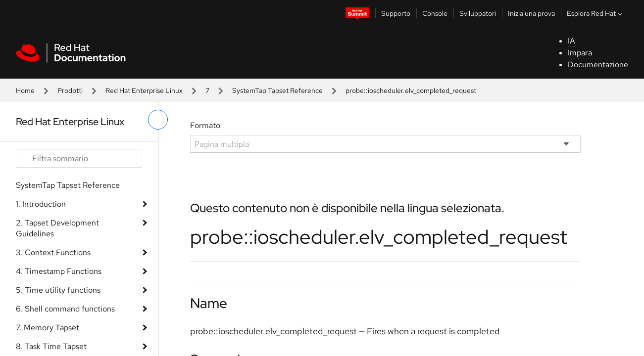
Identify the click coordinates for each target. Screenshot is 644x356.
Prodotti (70, 90)
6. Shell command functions (65, 309)
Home (25, 90)
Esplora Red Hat (596, 13)
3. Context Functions (53, 252)
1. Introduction (41, 204)
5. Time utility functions (58, 290)
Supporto (396, 13)
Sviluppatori (478, 13)
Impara (580, 53)
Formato (205, 125)
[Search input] (79, 159)
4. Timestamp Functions (59, 271)
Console (435, 13)
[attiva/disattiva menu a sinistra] (158, 120)
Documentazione (598, 65)
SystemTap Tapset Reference (277, 90)
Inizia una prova (531, 13)
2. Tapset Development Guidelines (57, 228)
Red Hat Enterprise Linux (144, 90)
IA (571, 41)
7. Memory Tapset (48, 328)
